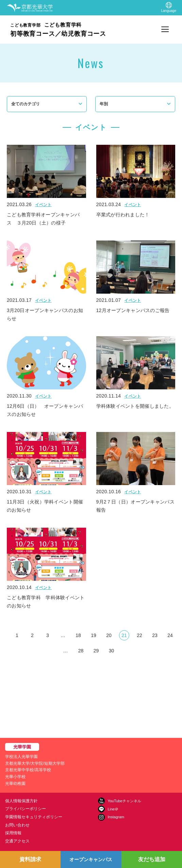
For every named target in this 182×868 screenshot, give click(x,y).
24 (170, 635)
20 (109, 635)
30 (112, 651)
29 (96, 651)
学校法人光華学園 (21, 757)
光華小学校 (15, 777)
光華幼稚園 (15, 784)
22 (139, 635)
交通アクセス (17, 841)
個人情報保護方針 (21, 801)
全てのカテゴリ (26, 104)
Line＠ (113, 809)
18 (78, 635)
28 (81, 651)
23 (155, 635)
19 (94, 635)
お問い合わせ (17, 825)
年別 (104, 104)
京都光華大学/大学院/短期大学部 (35, 763)
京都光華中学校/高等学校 (28, 770)
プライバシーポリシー (26, 809)
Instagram (116, 817)
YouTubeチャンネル (124, 801)
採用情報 (13, 833)
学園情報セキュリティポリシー (34, 817)
